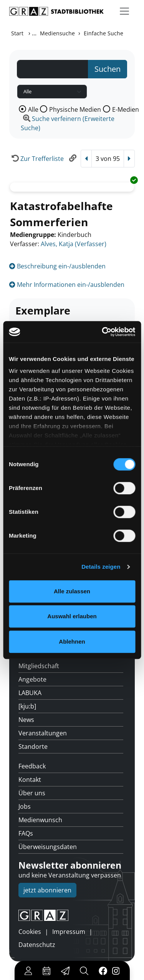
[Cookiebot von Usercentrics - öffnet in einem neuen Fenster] (103, 332)
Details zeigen (101, 567)
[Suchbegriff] (53, 69)
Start (17, 33)
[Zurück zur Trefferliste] (36, 159)
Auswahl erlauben (72, 616)
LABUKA (30, 693)
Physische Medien (75, 109)
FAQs (26, 833)
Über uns (32, 793)
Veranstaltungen (43, 733)
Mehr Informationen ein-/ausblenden (67, 285)
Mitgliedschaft (39, 666)
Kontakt (30, 780)
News (26, 720)
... (34, 33)
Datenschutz (37, 945)
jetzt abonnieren (47, 890)
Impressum (69, 932)
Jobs (25, 806)
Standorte (33, 747)
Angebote (32, 679)
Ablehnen (72, 641)
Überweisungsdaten (48, 847)
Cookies (30, 932)
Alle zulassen (72, 591)
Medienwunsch (40, 820)
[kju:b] (27, 706)
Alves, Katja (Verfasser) (74, 244)
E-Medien (126, 109)
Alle (33, 109)
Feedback (32, 766)
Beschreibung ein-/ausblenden (57, 266)
